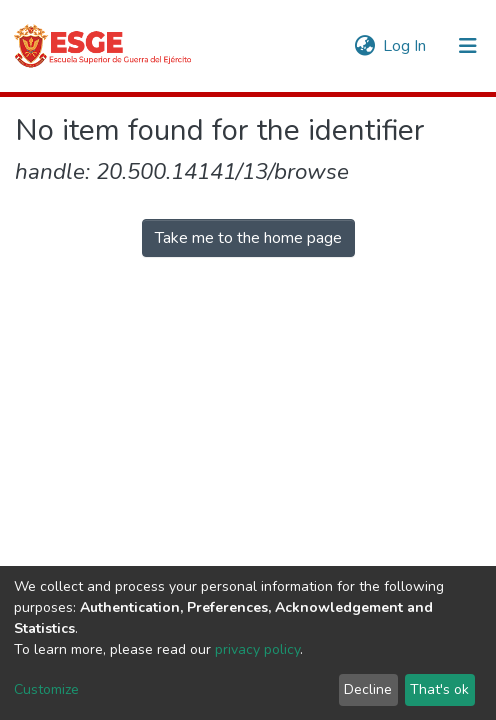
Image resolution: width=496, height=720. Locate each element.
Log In (405, 46)
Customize (46, 689)
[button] (364, 46)
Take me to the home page (248, 238)
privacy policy (257, 649)
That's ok (439, 689)
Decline (368, 689)
